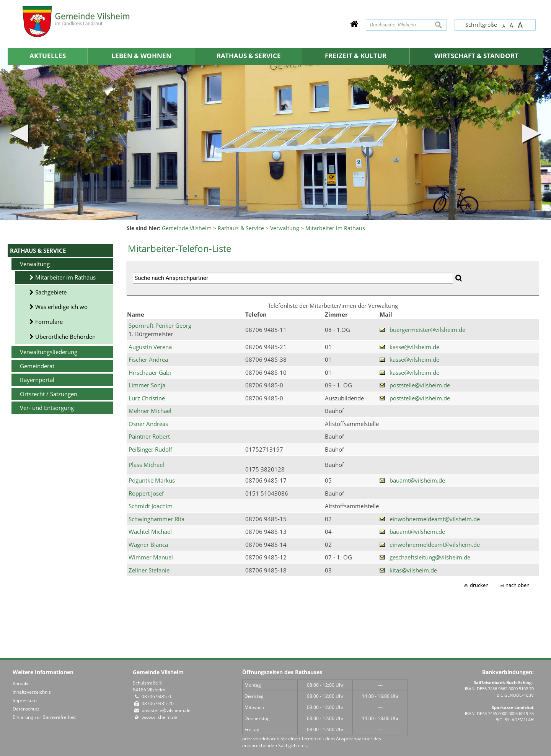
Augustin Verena (150, 347)
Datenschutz (26, 709)
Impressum (25, 700)
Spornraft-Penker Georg (160, 325)
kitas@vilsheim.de (413, 570)
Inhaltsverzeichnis (32, 692)
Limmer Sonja (147, 385)
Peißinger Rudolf (150, 449)
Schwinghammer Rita (156, 519)
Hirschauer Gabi (150, 372)
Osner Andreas (148, 424)
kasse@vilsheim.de (414, 347)
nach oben (518, 585)
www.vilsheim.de (159, 717)
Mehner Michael (150, 411)
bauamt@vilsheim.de (417, 480)
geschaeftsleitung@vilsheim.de (430, 557)
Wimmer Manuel (151, 557)
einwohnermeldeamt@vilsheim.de (435, 519)
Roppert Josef (146, 493)
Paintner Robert (149, 436)
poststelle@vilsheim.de (420, 385)
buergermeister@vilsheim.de (427, 330)
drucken (479, 585)
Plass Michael (146, 465)
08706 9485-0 (156, 697)
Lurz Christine (147, 398)
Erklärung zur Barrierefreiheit (44, 717)
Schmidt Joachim (151, 506)
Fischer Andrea (148, 359)
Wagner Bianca (148, 545)
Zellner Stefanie (149, 570)
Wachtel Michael (150, 532)
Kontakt (21, 684)
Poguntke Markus (152, 480)
